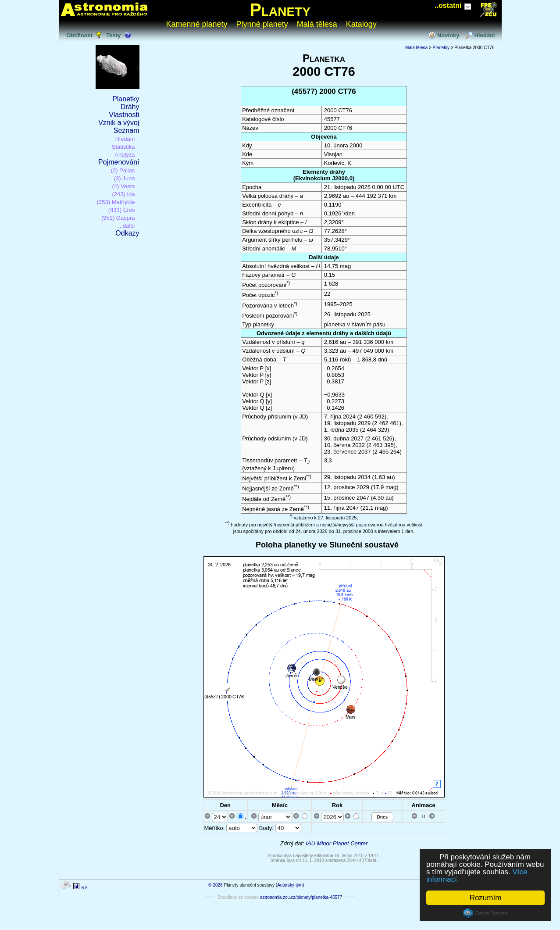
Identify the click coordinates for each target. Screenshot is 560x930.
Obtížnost (79, 35)
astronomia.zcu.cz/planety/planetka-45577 (301, 897)
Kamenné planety (197, 24)
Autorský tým (290, 885)
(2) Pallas (123, 170)
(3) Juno (125, 178)
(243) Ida (123, 194)
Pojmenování (119, 162)
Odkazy (127, 233)
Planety (280, 10)
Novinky (448, 35)
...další (126, 226)
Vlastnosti (124, 115)
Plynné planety (262, 24)
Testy (113, 35)
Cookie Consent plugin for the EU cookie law (485, 913)
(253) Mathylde (116, 202)
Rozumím (486, 898)
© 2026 (215, 885)
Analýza (125, 155)
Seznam (127, 131)
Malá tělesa (317, 24)
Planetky (126, 99)
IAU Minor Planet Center (337, 843)
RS (84, 888)
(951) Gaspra (118, 218)
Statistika (123, 147)
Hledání (485, 35)
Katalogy (361, 24)
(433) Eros (122, 210)
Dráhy (130, 107)
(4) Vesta (123, 186)
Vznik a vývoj (119, 123)
